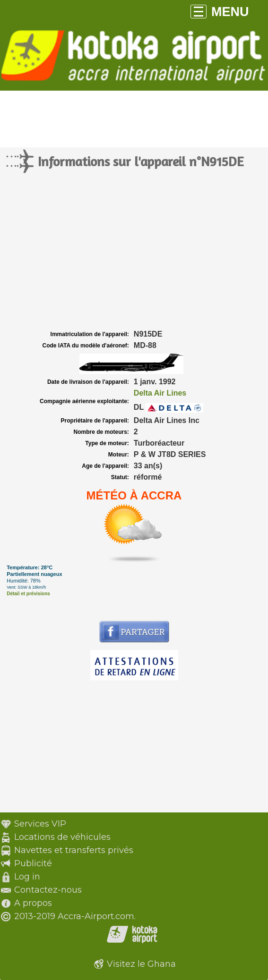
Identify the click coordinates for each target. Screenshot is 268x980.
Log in (27, 877)
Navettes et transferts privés (74, 850)
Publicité (33, 863)
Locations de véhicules (62, 837)
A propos (33, 903)
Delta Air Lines (160, 393)
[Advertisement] (134, 257)
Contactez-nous (48, 890)
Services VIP (40, 824)
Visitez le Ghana (141, 964)
